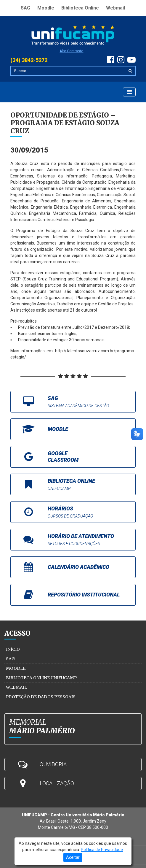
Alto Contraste (71, 51)
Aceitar (73, 857)
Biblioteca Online (80, 8)
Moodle (46, 8)
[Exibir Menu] (129, 92)
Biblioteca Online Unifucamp (41, 678)
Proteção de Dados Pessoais (41, 697)
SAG (25, 8)
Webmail (115, 8)
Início (13, 649)
